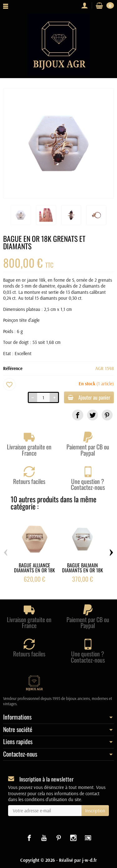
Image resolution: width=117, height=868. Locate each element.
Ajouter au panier (89, 397)
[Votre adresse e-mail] (45, 811)
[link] (78, 415)
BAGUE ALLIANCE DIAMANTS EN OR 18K (34, 568)
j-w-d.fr (89, 860)
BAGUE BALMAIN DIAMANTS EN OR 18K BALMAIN (83, 570)
